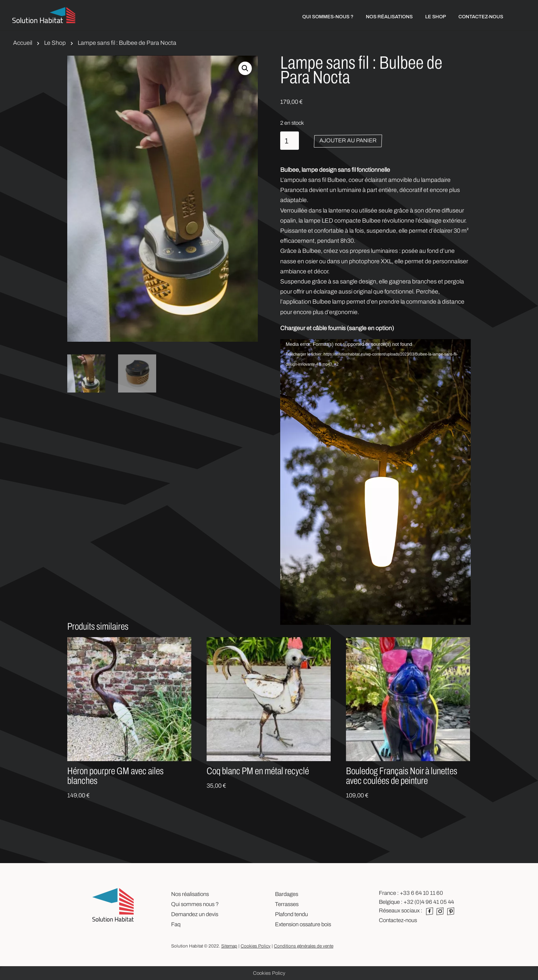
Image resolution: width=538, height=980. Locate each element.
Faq (176, 924)
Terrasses (287, 904)
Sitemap (229, 946)
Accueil (23, 43)
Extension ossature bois (303, 924)
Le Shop (55, 43)
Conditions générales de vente (304, 946)
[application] (375, 458)
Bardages (287, 894)
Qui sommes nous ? (195, 904)
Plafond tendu (291, 914)
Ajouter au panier (348, 140)
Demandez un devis (195, 914)
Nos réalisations (190, 894)
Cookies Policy (256, 946)
